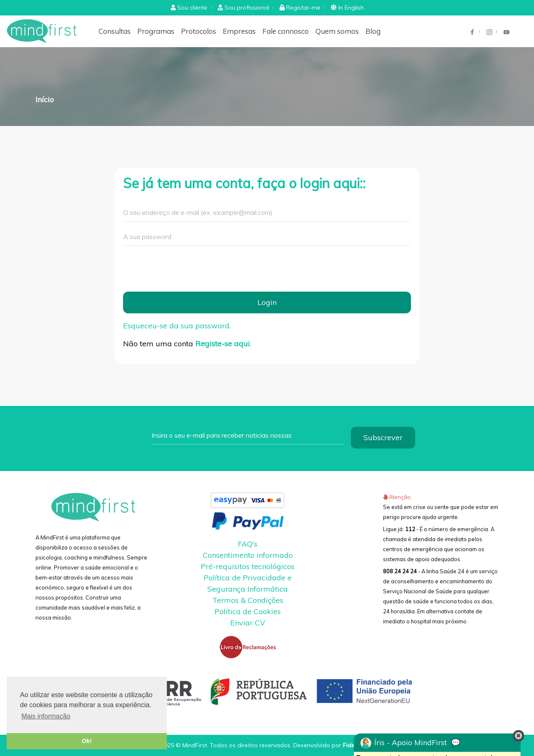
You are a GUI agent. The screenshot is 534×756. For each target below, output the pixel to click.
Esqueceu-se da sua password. (177, 326)
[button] (189, 8)
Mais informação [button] (46, 716)
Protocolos (199, 31)
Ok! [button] (87, 741)
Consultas (115, 31)
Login (267, 302)
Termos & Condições (248, 600)
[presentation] (186, 269)
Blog (373, 31)
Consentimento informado (248, 555)
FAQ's (248, 544)
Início (45, 100)
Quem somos (337, 31)
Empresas (239, 31)
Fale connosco (286, 31)
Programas (156, 31)
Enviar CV (248, 623)
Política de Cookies (248, 611)
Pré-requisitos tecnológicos (248, 566)
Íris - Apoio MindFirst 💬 (410, 743)
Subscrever (383, 437)
